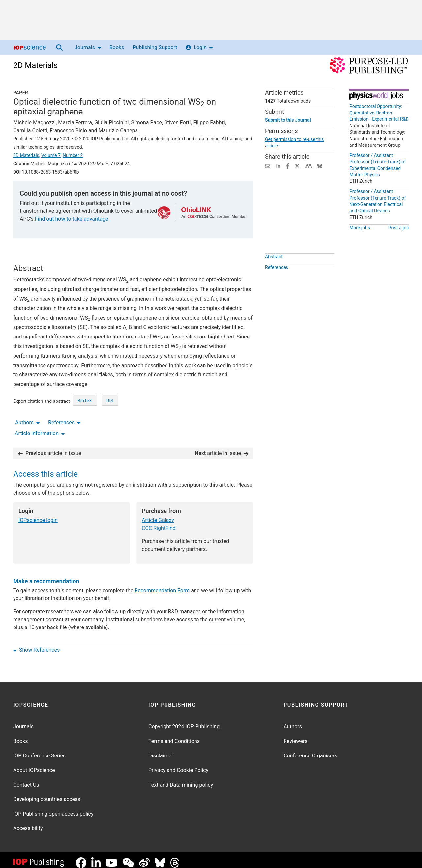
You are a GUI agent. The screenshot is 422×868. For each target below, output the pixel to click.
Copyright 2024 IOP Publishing (184, 721)
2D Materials (35, 65)
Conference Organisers (310, 750)
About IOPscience (34, 765)
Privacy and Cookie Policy (178, 765)
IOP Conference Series (39, 750)
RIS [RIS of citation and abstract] (110, 425)
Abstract (274, 272)
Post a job (399, 228)
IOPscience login (38, 515)
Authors (27, 257)
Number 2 (73, 155)
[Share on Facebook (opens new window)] (288, 165)
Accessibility (28, 823)
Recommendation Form (162, 585)
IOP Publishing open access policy (53, 808)
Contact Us (26, 779)
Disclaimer (161, 750)
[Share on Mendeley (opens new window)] (309, 165)
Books (117, 47)
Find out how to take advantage (72, 219)
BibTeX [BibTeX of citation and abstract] (85, 425)
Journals (88, 47)
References (64, 257)
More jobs (360, 228)
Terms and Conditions (174, 736)
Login (199, 47)
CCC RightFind (159, 523)
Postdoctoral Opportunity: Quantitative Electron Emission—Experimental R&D (379, 113)
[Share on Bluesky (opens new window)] (320, 165)
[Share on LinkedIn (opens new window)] (278, 165)
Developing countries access (47, 794)
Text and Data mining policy (181, 779)
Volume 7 (51, 155)
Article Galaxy (158, 515)
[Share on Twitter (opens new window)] (297, 165)
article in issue (50, 448)
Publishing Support (155, 47)
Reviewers (296, 736)
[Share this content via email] (268, 165)
